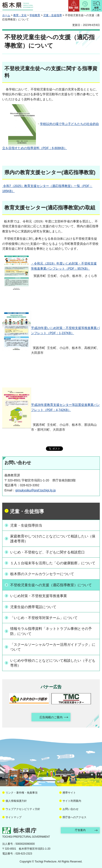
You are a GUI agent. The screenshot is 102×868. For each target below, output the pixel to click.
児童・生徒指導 (53, 15)
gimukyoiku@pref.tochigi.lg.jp (35, 490)
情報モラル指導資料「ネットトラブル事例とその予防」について (51, 631)
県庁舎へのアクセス (75, 817)
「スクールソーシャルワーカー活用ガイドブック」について (53, 647)
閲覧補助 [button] (85, 9)
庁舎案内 (80, 830)
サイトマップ (14, 817)
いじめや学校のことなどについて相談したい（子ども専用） (53, 663)
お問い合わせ (71, 809)
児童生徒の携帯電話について (33, 607)
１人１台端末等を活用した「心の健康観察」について (53, 563)
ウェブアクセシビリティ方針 (23, 809)
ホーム (6, 15)
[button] (74, 6)
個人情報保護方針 (16, 801)
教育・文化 (20, 15)
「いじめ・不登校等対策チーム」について (44, 618)
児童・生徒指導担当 (26, 525)
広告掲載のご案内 (51, 717)
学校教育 (35, 15)
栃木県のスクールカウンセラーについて (42, 574)
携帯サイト (69, 793)
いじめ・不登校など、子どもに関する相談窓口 (47, 552)
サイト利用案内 (72, 801)
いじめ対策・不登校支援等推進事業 (39, 596)
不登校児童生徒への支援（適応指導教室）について (51, 585)
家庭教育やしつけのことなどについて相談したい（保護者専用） (53, 539)
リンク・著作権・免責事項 (22, 793)
